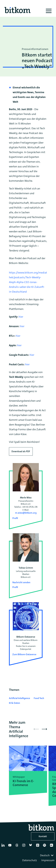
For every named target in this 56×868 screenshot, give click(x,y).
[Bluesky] (31, 846)
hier (21, 317)
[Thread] (17, 846)
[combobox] (47, 855)
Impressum (48, 860)
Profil (15, 518)
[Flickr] (52, 846)
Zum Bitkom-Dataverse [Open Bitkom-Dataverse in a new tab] (24, 654)
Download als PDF (21, 451)
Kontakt (43, 836)
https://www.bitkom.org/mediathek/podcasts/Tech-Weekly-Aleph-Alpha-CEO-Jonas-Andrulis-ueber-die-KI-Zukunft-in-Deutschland (28, 282)
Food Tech (39, 698)
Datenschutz (30, 860)
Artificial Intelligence (19, 698)
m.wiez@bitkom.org (26, 513)
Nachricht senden (21, 582)
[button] (44, 729)
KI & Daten (14, 703)
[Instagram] (24, 846)
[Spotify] (45, 846)
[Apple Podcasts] (38, 846)
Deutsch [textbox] (45, 855)
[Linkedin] (4, 846)
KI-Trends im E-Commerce (23, 783)
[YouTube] (10, 846)
